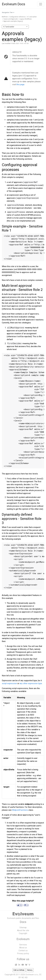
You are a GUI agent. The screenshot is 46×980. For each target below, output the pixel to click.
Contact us (23, 951)
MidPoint (5, 17)
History (30, 970)
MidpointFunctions (20, 810)
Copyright (23, 933)
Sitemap (23, 928)
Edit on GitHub (19, 970)
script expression (9, 683)
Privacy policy (23, 953)
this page (20, 84)
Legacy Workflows (26, 19)
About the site (23, 930)
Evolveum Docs (14, 4)
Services (23, 945)
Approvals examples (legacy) (13, 21)
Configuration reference (17, 17)
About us (23, 948)
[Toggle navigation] (41, 4)
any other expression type (31, 683)
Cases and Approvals (11, 19)
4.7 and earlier (32, 17)
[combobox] (15, 27)
